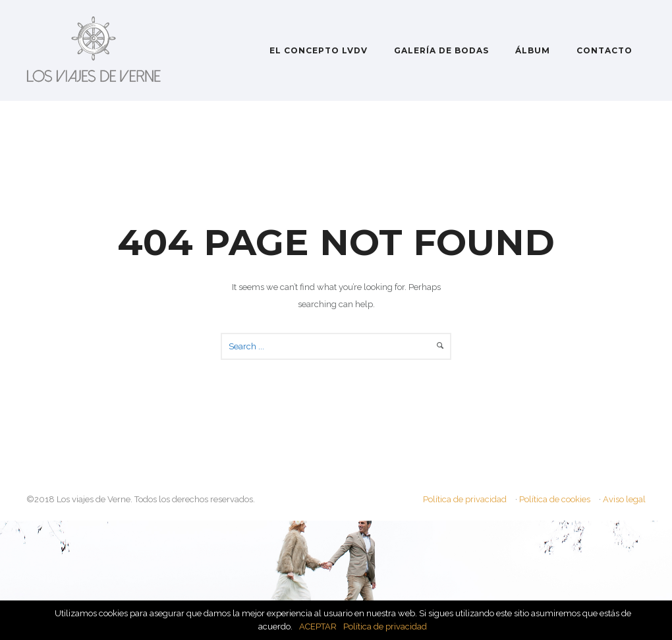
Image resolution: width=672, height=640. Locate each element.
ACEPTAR (318, 626)
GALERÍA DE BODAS (441, 50)
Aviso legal (624, 499)
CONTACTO (604, 50)
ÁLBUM (533, 50)
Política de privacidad (465, 499)
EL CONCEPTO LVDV (319, 50)
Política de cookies (555, 499)
